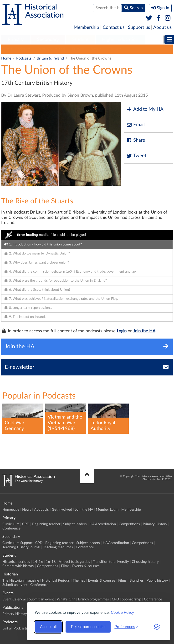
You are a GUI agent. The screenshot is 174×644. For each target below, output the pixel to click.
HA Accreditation (103, 524)
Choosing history (145, 562)
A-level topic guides (74, 562)
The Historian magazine (21, 581)
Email (135, 125)
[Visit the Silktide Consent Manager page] (157, 627)
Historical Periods (56, 581)
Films (65, 566)
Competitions (129, 524)
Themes (115, 49)
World (96, 49)
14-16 (38, 562)
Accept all (48, 627)
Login (122, 331)
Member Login (107, 510)
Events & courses (86, 566)
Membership (86, 27)
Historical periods (16, 562)
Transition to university (111, 562)
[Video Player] (87, 235)
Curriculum (11, 524)
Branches (137, 581)
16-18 (51, 562)
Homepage (11, 510)
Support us (139, 27)
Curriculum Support (17, 543)
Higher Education (120, 40)
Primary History (155, 524)
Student (80, 40)
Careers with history (18, 566)
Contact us (114, 27)
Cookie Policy (122, 612)
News (27, 510)
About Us (41, 510)
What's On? (66, 599)
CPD (26, 524)
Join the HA (144, 331)
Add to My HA (145, 109)
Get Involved (62, 510)
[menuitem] (16, 40)
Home (6, 58)
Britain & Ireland (51, 49)
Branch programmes (93, 599)
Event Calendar (14, 599)
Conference (11, 528)
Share (136, 140)
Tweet (136, 156)
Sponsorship (131, 599)
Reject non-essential (88, 627)
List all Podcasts (17, 49)
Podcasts (24, 58)
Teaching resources (58, 547)
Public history (157, 581)
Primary (16, 40)
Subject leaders (75, 524)
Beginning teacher (46, 524)
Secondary (48, 40)
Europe (78, 49)
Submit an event (15, 585)
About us (162, 27)
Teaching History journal (21, 547)
